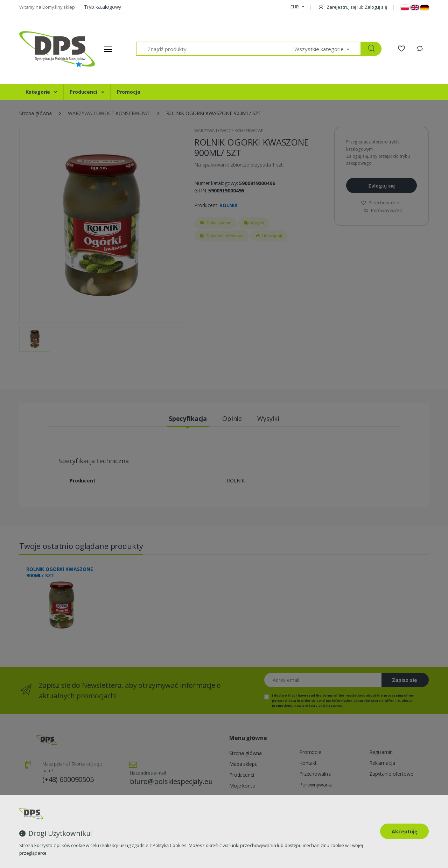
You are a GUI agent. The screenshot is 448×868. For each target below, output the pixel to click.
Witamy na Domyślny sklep (47, 7)
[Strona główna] (45, 49)
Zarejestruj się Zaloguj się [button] (352, 7)
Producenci (84, 92)
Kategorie (39, 92)
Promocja (129, 92)
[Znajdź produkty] (215, 49)
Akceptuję (404, 831)
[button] (297, 7)
